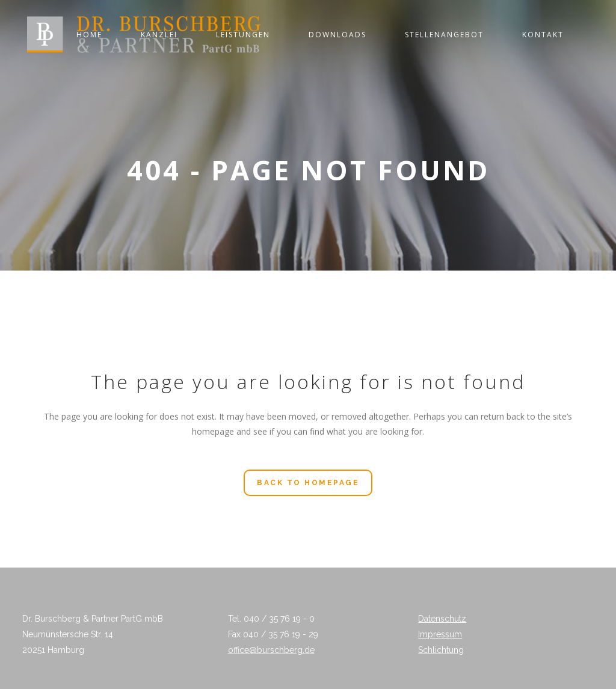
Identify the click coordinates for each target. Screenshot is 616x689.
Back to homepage (308, 483)
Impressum (440, 634)
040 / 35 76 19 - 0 (279, 619)
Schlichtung (441, 650)
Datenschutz (442, 619)
